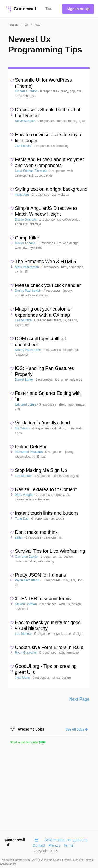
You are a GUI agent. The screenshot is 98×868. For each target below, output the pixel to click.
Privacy (54, 845)
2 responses (41, 195)
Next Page (79, 699)
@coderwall (15, 842)
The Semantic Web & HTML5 (45, 262)
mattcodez (23, 195)
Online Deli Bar (31, 447)
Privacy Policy (71, 860)
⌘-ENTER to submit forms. (43, 599)
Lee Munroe (24, 320)
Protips (13, 25)
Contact (39, 845)
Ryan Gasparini (26, 653)
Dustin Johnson (26, 220)
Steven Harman (26, 604)
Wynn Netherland (27, 580)
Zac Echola (23, 146)
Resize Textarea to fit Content (46, 489)
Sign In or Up (78, 9)
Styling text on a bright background (51, 189)
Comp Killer (27, 238)
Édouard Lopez (26, 404)
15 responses (52, 580)
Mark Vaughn (25, 495)
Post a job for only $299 (28, 742)
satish (19, 537)
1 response (41, 146)
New (38, 25)
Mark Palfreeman (27, 267)
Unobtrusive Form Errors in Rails (49, 647)
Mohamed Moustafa (29, 452)
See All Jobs (77, 729)
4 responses (53, 291)
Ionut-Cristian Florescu (31, 171)
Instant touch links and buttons (47, 513)
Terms (68, 845)
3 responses (48, 604)
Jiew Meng (23, 678)
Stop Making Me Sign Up (41, 470)
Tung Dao (22, 519)
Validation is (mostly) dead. (43, 423)
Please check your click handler (48, 285)
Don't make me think (36, 532)
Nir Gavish (23, 428)
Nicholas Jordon (27, 91)
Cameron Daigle (27, 557)
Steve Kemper (25, 121)
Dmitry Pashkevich (28, 291)
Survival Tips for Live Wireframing (50, 551)
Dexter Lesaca (25, 243)
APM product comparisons (66, 840)
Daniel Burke (24, 380)
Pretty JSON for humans (40, 575)
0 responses (49, 91)
